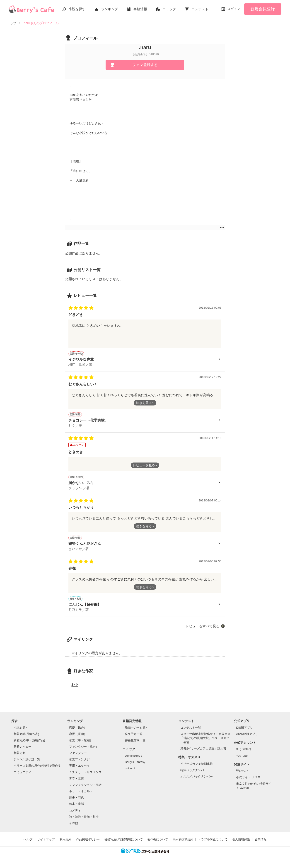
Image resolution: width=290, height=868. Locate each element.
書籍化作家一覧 (135, 744)
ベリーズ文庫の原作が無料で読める (37, 769)
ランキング (110, 9)
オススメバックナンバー (197, 780)
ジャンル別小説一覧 (27, 763)
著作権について (158, 843)
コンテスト (200, 9)
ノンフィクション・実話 (85, 788)
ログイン (234, 9)
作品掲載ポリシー (88, 843)
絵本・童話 (76, 807)
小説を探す (77, 9)
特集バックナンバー (194, 774)
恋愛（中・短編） (81, 744)
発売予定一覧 (134, 737)
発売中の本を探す (137, 731)
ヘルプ (28, 843)
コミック (169, 9)
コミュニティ (22, 776)
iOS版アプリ (244, 731)
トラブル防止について (213, 843)
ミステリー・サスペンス (85, 776)
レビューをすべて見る (203, 629)
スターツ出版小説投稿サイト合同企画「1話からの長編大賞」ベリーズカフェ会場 (205, 741)
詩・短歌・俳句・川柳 (84, 820)
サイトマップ (46, 843)
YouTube (242, 759)
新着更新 (19, 756)
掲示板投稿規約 (183, 843)
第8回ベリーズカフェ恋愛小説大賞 (203, 752)
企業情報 (261, 843)
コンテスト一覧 (191, 731)
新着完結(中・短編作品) (29, 744)
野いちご (242, 774)
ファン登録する (145, 65)
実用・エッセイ (79, 769)
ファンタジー (78, 756)
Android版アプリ (247, 737)
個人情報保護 (241, 843)
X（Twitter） (244, 752)
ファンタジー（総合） (84, 750)
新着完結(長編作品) (26, 737)
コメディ (75, 814)
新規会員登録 (263, 9)
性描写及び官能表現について (124, 843)
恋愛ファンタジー (81, 763)
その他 (74, 826)
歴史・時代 (76, 801)
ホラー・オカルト (81, 795)
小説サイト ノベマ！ (250, 781)
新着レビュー (22, 750)
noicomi (130, 772)
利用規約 (65, 843)
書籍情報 (140, 9)
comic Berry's (134, 759)
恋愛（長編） (78, 737)
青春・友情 (76, 782)
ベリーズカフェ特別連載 (197, 767)
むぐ (75, 688)
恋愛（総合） (78, 731)
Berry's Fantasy (135, 765)
